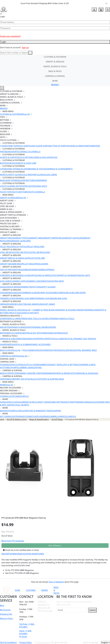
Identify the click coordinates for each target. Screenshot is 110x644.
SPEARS (53, 327)
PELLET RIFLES (6, 247)
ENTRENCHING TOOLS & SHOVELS (34, 319)
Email (23, 637)
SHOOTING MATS (56, 281)
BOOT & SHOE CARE (27, 163)
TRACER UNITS (84, 275)
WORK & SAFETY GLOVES (11, 175)
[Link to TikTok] (93, 590)
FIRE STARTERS (38, 373)
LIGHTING (37, 368)
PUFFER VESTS (27, 186)
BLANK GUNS (61, 298)
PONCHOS (53, 157)
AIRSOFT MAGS (7, 264)
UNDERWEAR (41, 180)
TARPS (3, 379)
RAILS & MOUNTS (27, 275)
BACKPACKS (37, 350)
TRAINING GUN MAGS (45, 298)
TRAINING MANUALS (84, 402)
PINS (59, 411)
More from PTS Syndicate (13, 541)
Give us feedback (56, 582)
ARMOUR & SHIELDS (9, 339)
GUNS (17, 590)
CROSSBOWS (6, 293)
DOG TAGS (46, 411)
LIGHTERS (15, 416)
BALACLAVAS (23, 169)
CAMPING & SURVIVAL (55, 76)
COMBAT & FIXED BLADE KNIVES (47, 310)
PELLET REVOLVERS (36, 247)
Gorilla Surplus (43, 642)
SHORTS (15, 152)
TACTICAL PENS (71, 339)
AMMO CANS (35, 281)
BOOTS (3, 163)
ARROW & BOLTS (17, 304)
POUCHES (27, 350)
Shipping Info (6, 614)
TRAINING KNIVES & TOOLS (62, 319)
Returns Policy (6, 618)
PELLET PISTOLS (20, 247)
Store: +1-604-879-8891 (26, 632)
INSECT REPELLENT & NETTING (64, 365)
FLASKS (41, 416)
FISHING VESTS (40, 186)
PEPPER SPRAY (43, 339)
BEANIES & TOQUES (37, 169)
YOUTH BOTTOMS (20, 192)
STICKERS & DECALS (16, 411)
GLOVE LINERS (50, 175)
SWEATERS (95, 146)
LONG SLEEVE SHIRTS (40, 146)
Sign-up (25, 47)
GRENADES (5, 304)
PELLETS (32, 258)
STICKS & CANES (57, 339)
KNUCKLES (63, 333)
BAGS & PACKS (55, 71)
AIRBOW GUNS (30, 293)
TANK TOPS (13, 146)
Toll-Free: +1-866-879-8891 (27, 626)
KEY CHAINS (5, 416)
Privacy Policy (26, 642)
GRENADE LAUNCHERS (20, 241)
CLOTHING (31, 590)
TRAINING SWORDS (40, 327)
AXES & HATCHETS (31, 313)
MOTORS (17, 270)
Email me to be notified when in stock (21, 550)
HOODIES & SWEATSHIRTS (79, 146)
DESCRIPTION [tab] (8, 554)
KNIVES (45, 590)
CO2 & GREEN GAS (20, 258)
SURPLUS (25, 396)
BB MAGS (18, 264)
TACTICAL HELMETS (20, 405)
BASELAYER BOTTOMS (25, 180)
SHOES (9, 163)
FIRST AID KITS (22, 379)
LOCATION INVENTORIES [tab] (33, 554)
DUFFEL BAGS (81, 350)
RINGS (47, 416)
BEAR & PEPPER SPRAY (10, 373)
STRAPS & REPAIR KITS (65, 373)
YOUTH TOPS (6, 192)
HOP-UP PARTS (7, 270)
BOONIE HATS (11, 169)
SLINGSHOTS (17, 293)
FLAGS (54, 411)
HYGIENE (4, 365)
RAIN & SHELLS (41, 157)
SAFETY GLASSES (48, 287)
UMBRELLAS (55, 416)
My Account (5, 610)
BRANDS (55, 85)
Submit (92, 610)
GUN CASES (5, 281)
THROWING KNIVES (92, 310)
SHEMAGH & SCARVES (56, 169)
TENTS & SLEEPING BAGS (53, 379)
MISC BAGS (92, 350)
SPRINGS (50, 270)
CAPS (2, 169)
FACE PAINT (70, 402)
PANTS (3, 152)
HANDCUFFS (53, 333)
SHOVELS (12, 365)
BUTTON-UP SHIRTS (58, 146)
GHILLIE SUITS (35, 379)
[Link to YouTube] (76, 590)
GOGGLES (4, 287)
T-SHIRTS (4, 146)
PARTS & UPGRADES (68, 275)
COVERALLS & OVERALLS (29, 152)
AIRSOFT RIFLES (7, 238)
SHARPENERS (6, 344)
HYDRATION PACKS (51, 350)
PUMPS (15, 368)
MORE (55, 81)
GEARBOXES (27, 270)
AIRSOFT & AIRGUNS (55, 62)
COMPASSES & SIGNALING (86, 373)
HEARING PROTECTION (30, 287)
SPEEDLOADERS (41, 264)
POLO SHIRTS (24, 146)
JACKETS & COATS (8, 157)
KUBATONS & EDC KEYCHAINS (34, 333)
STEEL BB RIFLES (7, 252)
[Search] (14, 53)
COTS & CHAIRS (32, 365)
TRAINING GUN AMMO (25, 298)
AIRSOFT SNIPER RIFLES (54, 238)
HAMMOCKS (44, 365)
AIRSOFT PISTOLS (22, 238)
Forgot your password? (10, 36)
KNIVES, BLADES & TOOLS (55, 66)
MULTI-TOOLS (16, 313)
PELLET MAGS (28, 264)
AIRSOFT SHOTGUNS (74, 238)
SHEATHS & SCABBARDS (23, 344)
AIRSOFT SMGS (36, 238)
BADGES (4, 411)
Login (55, 42)
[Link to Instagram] (87, 590)
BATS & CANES (14, 333)
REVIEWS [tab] (18, 554)
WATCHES (33, 416)
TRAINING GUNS (7, 298)
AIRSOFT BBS (6, 258)
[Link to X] (99, 590)
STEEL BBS (40, 258)
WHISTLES (24, 416)
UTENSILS (21, 365)
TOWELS (8, 368)
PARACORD (10, 379)
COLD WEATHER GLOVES (33, 175)
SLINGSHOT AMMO (46, 304)
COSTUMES (15, 396)
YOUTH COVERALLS (36, 192)
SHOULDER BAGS (67, 350)
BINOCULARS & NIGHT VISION (37, 402)
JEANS (9, 152)
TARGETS (44, 281)
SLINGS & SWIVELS (44, 275)
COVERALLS (5, 396)
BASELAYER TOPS (8, 180)
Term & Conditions (8, 642)
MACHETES (5, 327)
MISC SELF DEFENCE (87, 339)
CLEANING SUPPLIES (20, 281)
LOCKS (97, 402)
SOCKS (15, 163)
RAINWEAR (50, 373)
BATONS (4, 333)
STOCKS (56, 275)
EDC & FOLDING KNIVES (72, 310)
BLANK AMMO (31, 304)
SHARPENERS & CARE (9, 319)
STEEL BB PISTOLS (23, 252)
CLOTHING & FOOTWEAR (55, 57)
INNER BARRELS (39, 270)
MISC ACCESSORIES (42, 344)
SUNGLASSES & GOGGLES (12, 402)
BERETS (69, 169)
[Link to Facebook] (81, 590)
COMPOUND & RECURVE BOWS (72, 293)
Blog (2, 605)
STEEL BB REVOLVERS (40, 252)
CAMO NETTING (57, 402)
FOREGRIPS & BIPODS (10, 275)
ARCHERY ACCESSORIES (47, 293)
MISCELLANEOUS (68, 416)
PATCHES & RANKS (33, 411)
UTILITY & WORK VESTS (10, 186)
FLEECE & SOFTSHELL (25, 157)
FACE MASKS (14, 287)
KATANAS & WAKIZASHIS (21, 327)
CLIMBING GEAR (25, 368)
